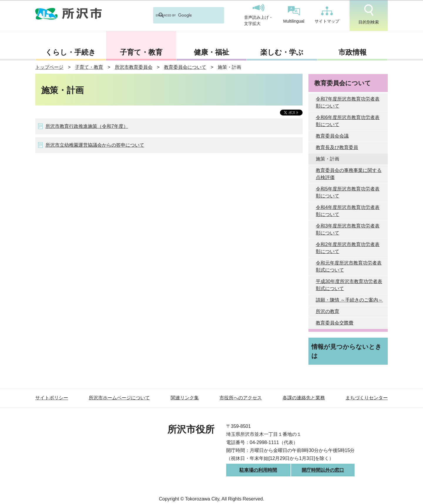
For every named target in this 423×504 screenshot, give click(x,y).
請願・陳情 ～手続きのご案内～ (349, 300)
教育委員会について (185, 67)
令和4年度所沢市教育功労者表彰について (348, 211)
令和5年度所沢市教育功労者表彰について (348, 192)
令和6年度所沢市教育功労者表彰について (348, 121)
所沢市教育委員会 (134, 67)
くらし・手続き (70, 52)
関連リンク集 (185, 398)
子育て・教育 (141, 52)
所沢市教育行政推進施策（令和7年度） (87, 126)
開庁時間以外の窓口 (323, 470)
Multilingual (294, 15)
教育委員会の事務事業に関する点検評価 (349, 174)
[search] (181, 15)
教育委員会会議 (332, 136)
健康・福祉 (211, 52)
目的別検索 (369, 14)
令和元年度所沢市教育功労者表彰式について (349, 266)
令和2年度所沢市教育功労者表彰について (348, 248)
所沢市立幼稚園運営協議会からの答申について (95, 145)
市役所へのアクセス (241, 398)
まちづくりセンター (367, 398)
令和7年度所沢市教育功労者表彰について (348, 102)
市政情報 (352, 52)
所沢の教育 (328, 311)
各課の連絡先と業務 (304, 398)
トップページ (49, 67)
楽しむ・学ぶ (282, 52)
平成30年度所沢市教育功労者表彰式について (349, 285)
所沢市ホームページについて (119, 398)
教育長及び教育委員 (337, 147)
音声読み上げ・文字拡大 (258, 15)
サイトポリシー (52, 398)
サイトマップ (327, 15)
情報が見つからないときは (346, 351)
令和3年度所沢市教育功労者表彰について (348, 229)
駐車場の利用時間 (258, 470)
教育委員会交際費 (335, 323)
